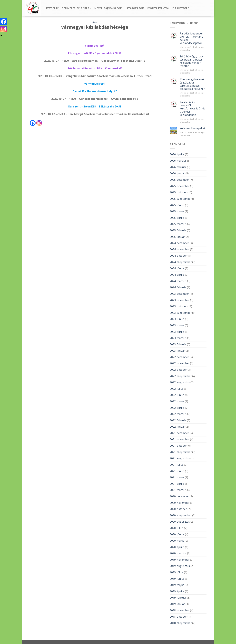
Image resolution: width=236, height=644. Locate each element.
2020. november (180, 503)
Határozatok (134, 8)
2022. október (178, 370)
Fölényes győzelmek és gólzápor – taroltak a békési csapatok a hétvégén (192, 84)
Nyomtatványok (158, 8)
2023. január (177, 351)
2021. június (177, 471)
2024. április (177, 275)
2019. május (177, 585)
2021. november (180, 439)
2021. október (178, 446)
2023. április (177, 332)
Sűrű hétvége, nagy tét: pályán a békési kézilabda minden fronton (192, 61)
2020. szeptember (181, 515)
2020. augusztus (180, 522)
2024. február (178, 287)
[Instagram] (39, 123)
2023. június (177, 319)
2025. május (177, 211)
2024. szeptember (181, 262)
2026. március (178, 161)
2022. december (179, 357)
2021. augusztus (180, 458)
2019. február (178, 598)
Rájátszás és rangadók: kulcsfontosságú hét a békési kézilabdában (192, 109)
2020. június (177, 534)
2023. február (178, 344)
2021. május (177, 477)
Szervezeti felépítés (77, 8)
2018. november (180, 610)
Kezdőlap (53, 8)
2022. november (180, 363)
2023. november (180, 300)
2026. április (177, 154)
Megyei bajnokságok (108, 8)
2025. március (178, 224)
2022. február (178, 420)
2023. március (178, 338)
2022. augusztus (180, 382)
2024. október (178, 256)
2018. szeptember (181, 623)
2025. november (180, 186)
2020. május (177, 541)
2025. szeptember (181, 199)
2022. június (177, 395)
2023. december (179, 294)
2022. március (178, 414)
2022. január (177, 427)
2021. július (177, 465)
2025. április (177, 218)
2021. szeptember (181, 452)
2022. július (177, 389)
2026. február (178, 167)
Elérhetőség (181, 8)
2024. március (178, 281)
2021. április (177, 484)
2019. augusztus (180, 566)
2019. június (177, 579)
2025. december (179, 180)
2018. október (178, 617)
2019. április (177, 591)
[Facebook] (33, 123)
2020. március (178, 553)
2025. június (177, 205)
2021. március (178, 490)
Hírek (95, 22)
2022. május (177, 401)
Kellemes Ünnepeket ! (193, 128)
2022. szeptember (181, 376)
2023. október (178, 306)
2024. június (177, 268)
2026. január (177, 173)
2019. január (177, 604)
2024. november (180, 249)
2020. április (177, 547)
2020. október (178, 509)
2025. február (178, 230)
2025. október (178, 192)
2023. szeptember (181, 313)
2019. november (180, 560)
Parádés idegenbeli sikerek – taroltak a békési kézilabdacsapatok (192, 38)
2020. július (177, 528)
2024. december (179, 243)
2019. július (177, 572)
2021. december (179, 433)
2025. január (177, 237)
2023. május (177, 325)
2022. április (177, 408)
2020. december (179, 496)
